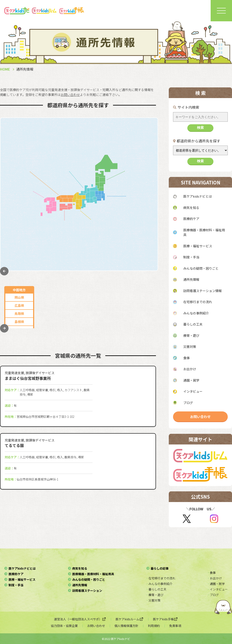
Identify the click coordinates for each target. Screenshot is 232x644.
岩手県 (140, 167)
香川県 (70, 231)
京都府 (107, 235)
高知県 (70, 255)
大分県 (19, 231)
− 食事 (212, 573)
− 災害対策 (153, 600)
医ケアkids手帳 (165, 619)
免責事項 (175, 626)
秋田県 (140, 151)
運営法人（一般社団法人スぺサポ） (80, 619)
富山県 (52, 167)
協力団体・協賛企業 (64, 626)
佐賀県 (19, 207)
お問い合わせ (200, 417)
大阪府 (107, 219)
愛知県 (52, 135)
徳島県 (70, 239)
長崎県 (19, 215)
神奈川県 (140, 211)
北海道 (140, 135)
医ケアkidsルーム (130, 619)
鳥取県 (19, 151)
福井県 (78, 167)
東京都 (140, 203)
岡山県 (19, 135)
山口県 (19, 167)
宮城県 (140, 176)
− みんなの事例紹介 (159, 584)
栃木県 (140, 235)
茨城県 (140, 243)
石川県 (78, 159)
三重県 (78, 143)
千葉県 (140, 227)
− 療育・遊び (155, 595)
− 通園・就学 (216, 584)
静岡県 (52, 143)
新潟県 (52, 151)
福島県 (140, 184)
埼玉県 (140, 219)
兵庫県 (107, 227)
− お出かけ (215, 578)
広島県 (19, 143)
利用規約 (154, 626)
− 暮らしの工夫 (156, 589)
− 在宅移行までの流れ (161, 578)
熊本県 (19, 223)
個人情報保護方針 (126, 626)
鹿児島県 (19, 247)
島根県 (19, 159)
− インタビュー (218, 589)
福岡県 (19, 199)
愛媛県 (70, 247)
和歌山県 (107, 260)
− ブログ (213, 595)
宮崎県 (19, 239)
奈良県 (107, 252)
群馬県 (140, 251)
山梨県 (78, 151)
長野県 (52, 159)
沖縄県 (19, 255)
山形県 (140, 159)
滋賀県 (107, 244)
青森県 (140, 143)
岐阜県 (78, 135)
